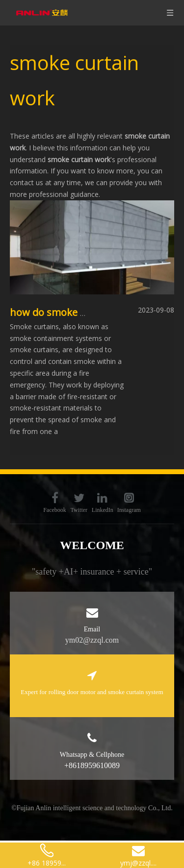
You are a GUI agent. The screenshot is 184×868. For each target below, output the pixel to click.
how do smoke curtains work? (79, 312)
